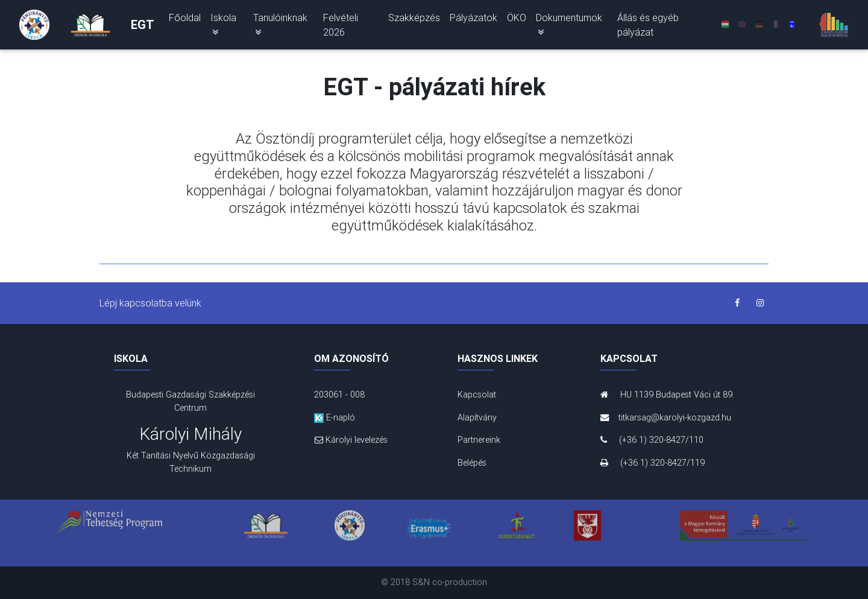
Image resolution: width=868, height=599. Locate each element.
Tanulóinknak (280, 27)
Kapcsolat (477, 395)
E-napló (335, 417)
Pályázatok (473, 20)
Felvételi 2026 (341, 27)
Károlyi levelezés (351, 440)
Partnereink (479, 440)
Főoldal (185, 20)
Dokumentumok (569, 27)
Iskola (223, 27)
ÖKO (517, 20)
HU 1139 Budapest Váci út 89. (667, 395)
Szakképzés (414, 20)
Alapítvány (477, 417)
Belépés (472, 463)
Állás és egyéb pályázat (648, 27)
